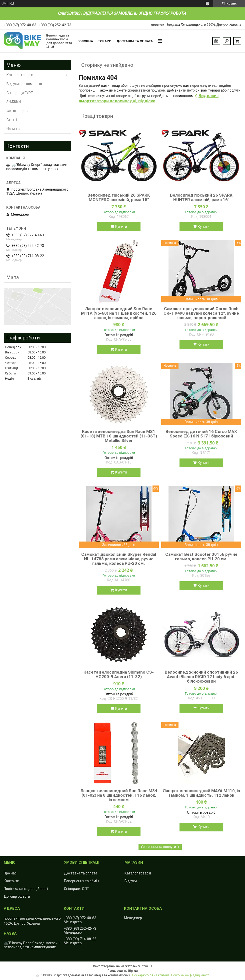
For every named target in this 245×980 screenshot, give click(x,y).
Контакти (11, 881)
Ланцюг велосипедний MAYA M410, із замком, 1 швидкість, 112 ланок (201, 793)
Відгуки (131, 881)
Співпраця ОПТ (76, 889)
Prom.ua (146, 966)
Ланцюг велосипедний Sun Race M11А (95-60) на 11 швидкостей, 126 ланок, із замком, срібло (119, 313)
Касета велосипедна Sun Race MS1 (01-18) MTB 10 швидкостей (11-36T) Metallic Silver (119, 436)
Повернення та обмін (81, 881)
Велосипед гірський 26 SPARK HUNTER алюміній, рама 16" (201, 197)
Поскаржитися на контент (151, 975)
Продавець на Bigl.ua (123, 971)
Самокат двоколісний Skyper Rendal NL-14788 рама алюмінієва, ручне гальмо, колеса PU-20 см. (119, 559)
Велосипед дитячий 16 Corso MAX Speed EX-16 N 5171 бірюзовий (201, 434)
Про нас (10, 873)
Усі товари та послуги (158, 847)
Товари (105, 41)
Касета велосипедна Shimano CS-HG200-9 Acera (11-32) (119, 674)
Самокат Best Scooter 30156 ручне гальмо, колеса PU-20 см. (201, 557)
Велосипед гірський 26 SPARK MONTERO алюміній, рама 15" (119, 197)
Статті (12, 120)
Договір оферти (17, 896)
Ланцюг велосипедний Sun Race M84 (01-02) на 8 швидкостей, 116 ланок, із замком (119, 795)
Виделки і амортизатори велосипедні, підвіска (149, 98)
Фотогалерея (17, 111)
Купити (121, 227)
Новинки (13, 129)
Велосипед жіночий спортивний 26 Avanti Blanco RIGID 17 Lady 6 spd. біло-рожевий (201, 677)
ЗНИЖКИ (14, 102)
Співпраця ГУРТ (20, 93)
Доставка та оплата (135, 41)
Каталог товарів (20, 75)
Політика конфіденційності (26, 889)
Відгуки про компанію (24, 84)
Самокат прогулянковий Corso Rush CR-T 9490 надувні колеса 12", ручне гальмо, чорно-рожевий (201, 313)
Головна (85, 41)
